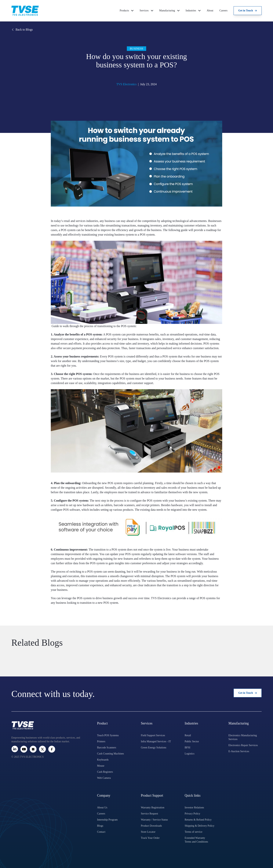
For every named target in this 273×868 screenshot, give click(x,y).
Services (146, 11)
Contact (101, 832)
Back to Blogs (22, 30)
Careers (223, 11)
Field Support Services (153, 735)
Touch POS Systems (108, 735)
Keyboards (103, 760)
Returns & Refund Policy (198, 820)
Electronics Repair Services (243, 745)
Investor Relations (194, 808)
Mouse (101, 766)
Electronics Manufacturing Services (243, 737)
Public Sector (192, 741)
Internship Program (107, 820)
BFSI (187, 748)
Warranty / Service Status (154, 820)
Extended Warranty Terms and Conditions (196, 840)
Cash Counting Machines (111, 754)
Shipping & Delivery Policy (200, 826)
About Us (102, 808)
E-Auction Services (239, 751)
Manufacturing (169, 11)
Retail (188, 735)
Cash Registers (105, 772)
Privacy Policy (192, 814)
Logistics (189, 754)
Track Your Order (150, 838)
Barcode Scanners (107, 748)
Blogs (100, 826)
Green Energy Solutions (154, 748)
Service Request (149, 814)
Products (127, 11)
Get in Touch (248, 11)
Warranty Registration (153, 808)
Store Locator (148, 832)
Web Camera (104, 778)
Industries (193, 11)
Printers (101, 741)
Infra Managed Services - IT (156, 741)
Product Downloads (151, 826)
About (210, 11)
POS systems (208, 598)
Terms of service (193, 832)
